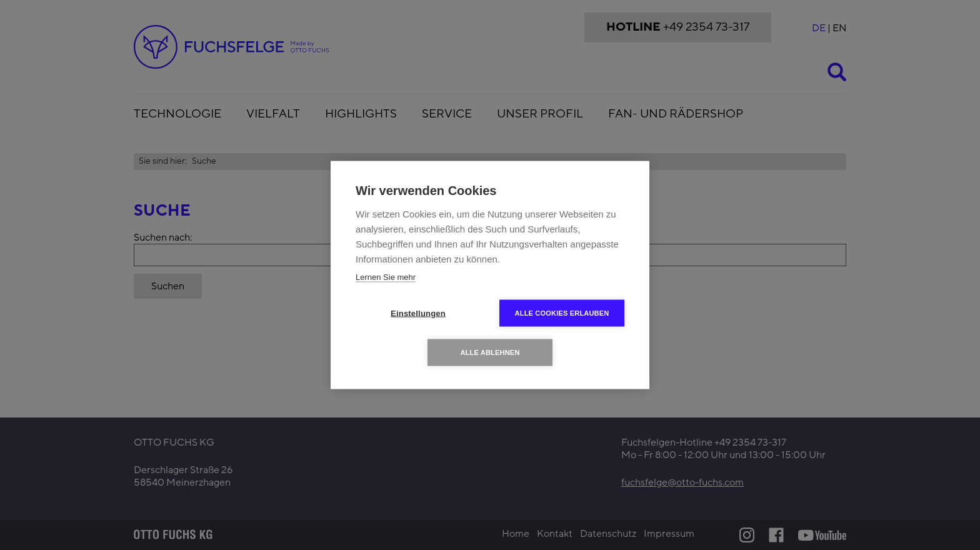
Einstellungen (418, 313)
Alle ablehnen (490, 352)
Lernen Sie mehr (386, 277)
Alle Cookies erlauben (562, 313)
